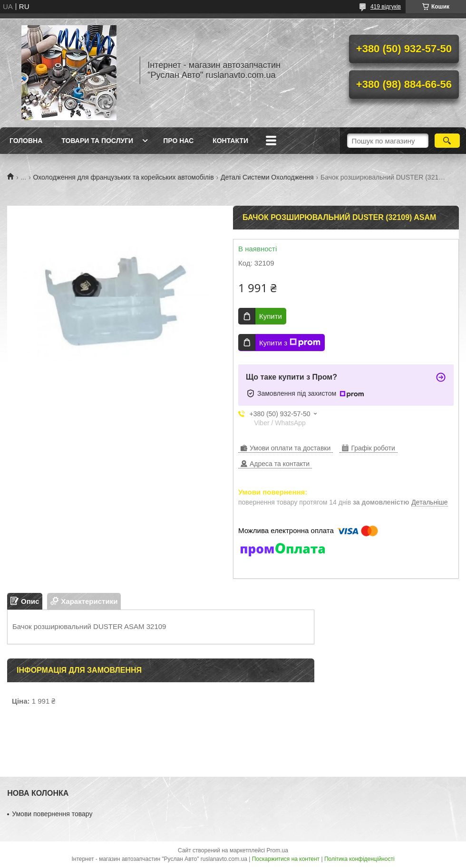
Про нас (178, 141)
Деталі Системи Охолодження (267, 177)
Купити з (290, 343)
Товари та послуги (97, 141)
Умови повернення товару (52, 814)
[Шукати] (447, 141)
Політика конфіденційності (359, 859)
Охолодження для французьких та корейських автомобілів (124, 177)
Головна (26, 141)
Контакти (230, 141)
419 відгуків (386, 7)
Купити (271, 316)
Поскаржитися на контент (286, 859)
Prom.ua (277, 850)
